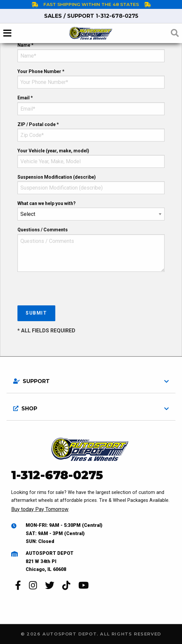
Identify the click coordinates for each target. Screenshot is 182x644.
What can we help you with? (47, 203)
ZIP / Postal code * (38, 124)
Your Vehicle (53, 151)
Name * (26, 45)
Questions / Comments (43, 230)
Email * (25, 98)
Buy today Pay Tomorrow (40, 509)
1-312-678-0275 (91, 16)
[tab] (91, 379)
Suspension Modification (57, 177)
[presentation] (67, 290)
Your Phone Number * (41, 71)
